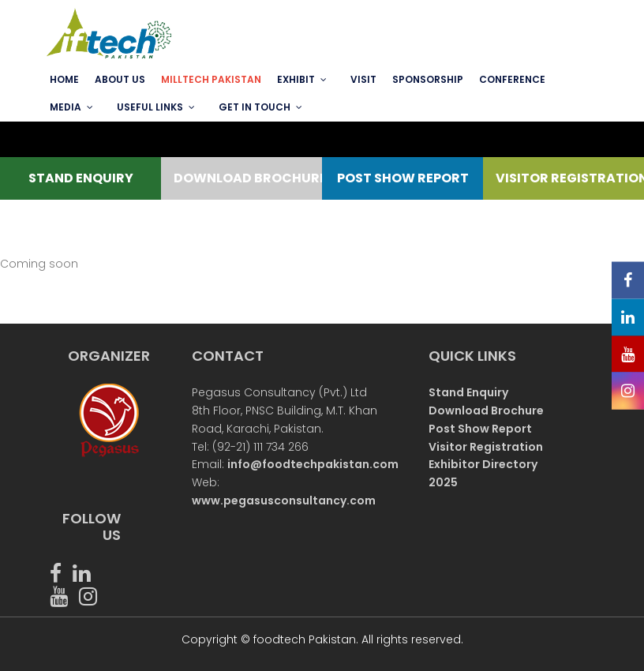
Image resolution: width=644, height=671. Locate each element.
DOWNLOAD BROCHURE (242, 178)
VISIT (363, 79)
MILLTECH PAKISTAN (211, 79)
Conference (512, 79)
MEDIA (66, 107)
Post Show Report (480, 429)
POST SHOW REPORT (403, 178)
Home (64, 79)
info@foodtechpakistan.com (313, 464)
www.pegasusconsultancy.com (284, 500)
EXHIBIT (296, 79)
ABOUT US (120, 79)
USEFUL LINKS (150, 107)
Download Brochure (486, 410)
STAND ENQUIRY (81, 178)
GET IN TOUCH (255, 107)
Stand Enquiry (468, 392)
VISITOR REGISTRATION (564, 178)
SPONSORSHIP (428, 79)
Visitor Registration (486, 447)
